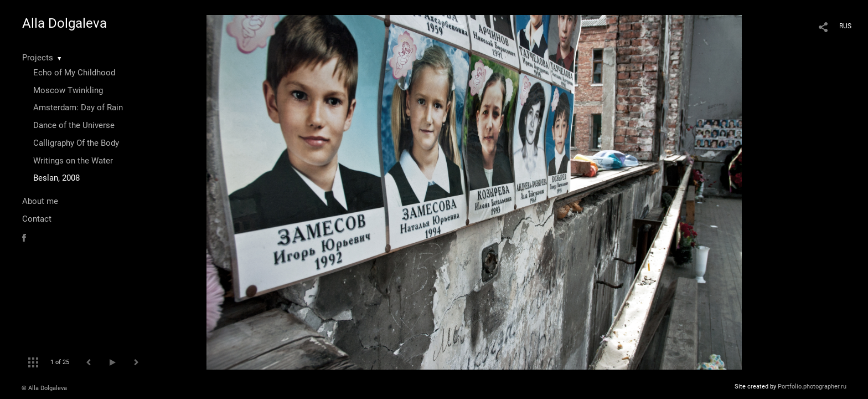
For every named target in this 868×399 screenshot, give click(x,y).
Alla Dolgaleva (64, 23)
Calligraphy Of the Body (76, 143)
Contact (37, 219)
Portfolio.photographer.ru (812, 387)
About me (40, 201)
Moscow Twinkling (68, 90)
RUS (845, 26)
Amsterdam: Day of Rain (78, 108)
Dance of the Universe (74, 125)
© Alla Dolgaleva (44, 388)
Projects (38, 58)
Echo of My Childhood (74, 73)
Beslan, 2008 (56, 178)
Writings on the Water (73, 161)
